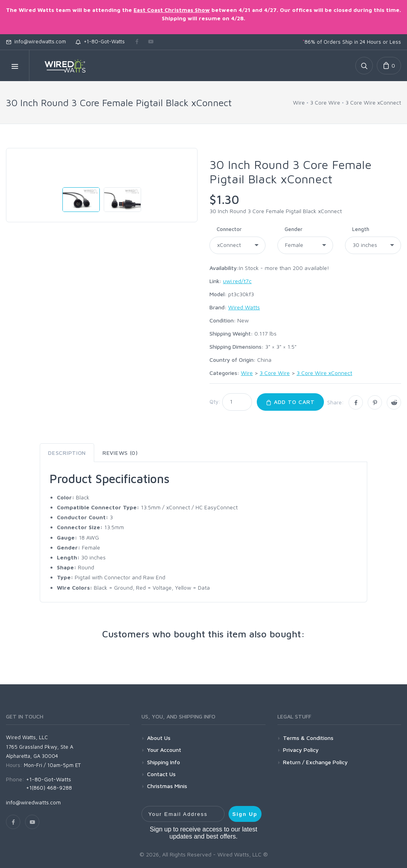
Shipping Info (164, 762)
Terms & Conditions (308, 738)
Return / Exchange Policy (315, 762)
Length (361, 229)
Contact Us (161, 774)
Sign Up (245, 814)
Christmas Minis (167, 786)
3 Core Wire (325, 102)
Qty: (215, 401)
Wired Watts (244, 307)
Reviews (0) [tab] (120, 453)
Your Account (164, 750)
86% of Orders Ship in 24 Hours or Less (352, 42)
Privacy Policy (301, 750)
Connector (229, 229)
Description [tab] (67, 453)
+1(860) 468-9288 (49, 787)
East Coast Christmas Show (172, 10)
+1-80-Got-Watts (100, 41)
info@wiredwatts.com (36, 41)
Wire (299, 102)
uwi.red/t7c (237, 281)
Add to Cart (290, 402)
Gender (294, 229)
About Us (159, 738)
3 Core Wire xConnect (373, 102)
